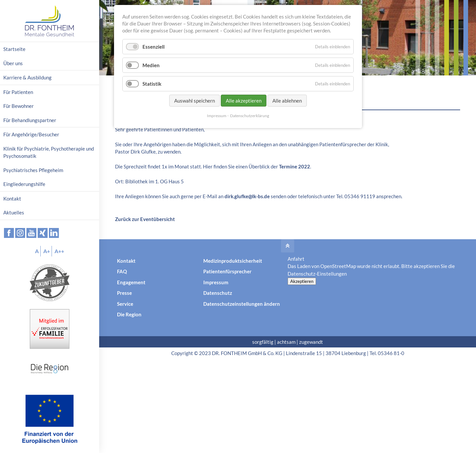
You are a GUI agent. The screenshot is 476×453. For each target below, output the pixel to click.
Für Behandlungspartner (30, 120)
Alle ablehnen (287, 101)
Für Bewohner (19, 106)
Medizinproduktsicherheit (233, 261)
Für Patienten (18, 92)
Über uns (13, 63)
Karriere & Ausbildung (27, 77)
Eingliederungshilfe (24, 184)
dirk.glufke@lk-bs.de (247, 196)
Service (125, 304)
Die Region (129, 314)
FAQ (122, 271)
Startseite (14, 49)
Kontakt (126, 261)
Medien (151, 65)
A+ (47, 251)
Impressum (216, 282)
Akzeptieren (302, 281)
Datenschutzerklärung (250, 116)
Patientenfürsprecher (227, 271)
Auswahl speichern (195, 101)
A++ (59, 251)
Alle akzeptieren (244, 101)
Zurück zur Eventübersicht (145, 219)
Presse (124, 293)
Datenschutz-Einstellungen (317, 274)
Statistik (152, 84)
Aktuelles (14, 212)
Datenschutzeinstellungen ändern (242, 304)
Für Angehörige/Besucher (31, 134)
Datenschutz (218, 293)
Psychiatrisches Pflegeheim (33, 170)
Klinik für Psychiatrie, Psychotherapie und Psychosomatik (49, 152)
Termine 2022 (295, 166)
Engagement (131, 282)
